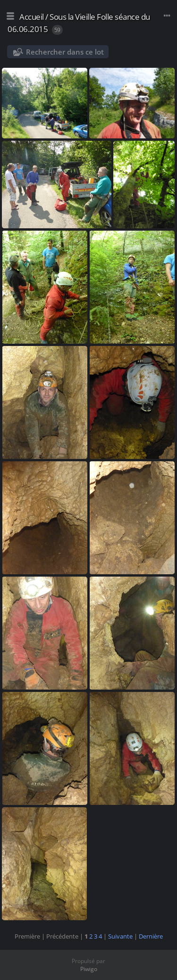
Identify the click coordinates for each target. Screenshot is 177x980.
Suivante (120, 936)
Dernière (151, 936)
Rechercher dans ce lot (65, 52)
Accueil (32, 17)
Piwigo (89, 969)
